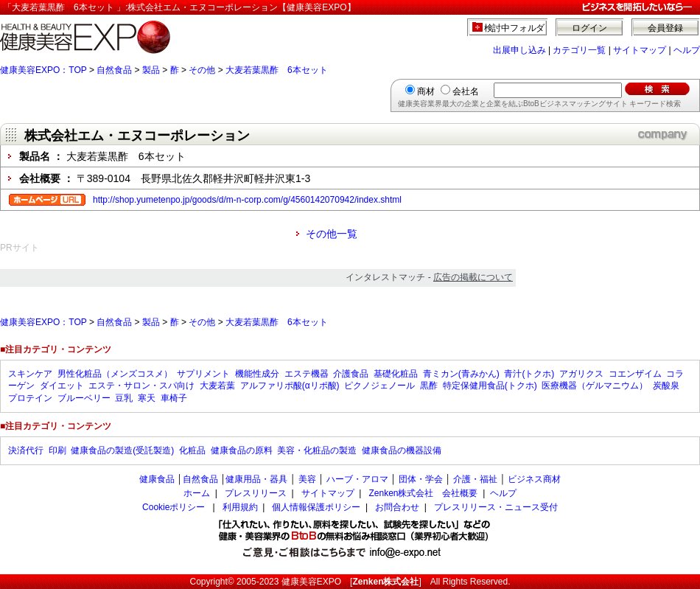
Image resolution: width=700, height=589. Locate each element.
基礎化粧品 (396, 374)
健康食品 (157, 479)
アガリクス (581, 374)
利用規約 (240, 507)
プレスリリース (256, 493)
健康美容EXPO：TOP (43, 70)
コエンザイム (635, 374)
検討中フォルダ (515, 28)
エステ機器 (307, 374)
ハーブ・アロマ (357, 479)
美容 (307, 479)
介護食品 (351, 374)
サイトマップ (640, 50)
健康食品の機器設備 (402, 450)
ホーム (197, 493)
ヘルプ (687, 50)
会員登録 (665, 28)
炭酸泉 (666, 386)
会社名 (466, 91)
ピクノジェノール (379, 386)
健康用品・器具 (256, 479)
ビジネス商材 (534, 479)
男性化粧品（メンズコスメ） (115, 374)
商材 (426, 91)
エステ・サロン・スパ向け (141, 386)
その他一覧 (332, 234)
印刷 (57, 450)
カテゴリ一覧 (579, 50)
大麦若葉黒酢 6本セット (277, 70)
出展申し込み (519, 50)
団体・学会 (421, 479)
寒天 (147, 398)
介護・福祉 (475, 479)
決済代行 (26, 450)
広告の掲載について (473, 277)
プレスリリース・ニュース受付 (496, 507)
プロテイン (30, 398)
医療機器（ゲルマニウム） (595, 386)
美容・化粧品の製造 (317, 450)
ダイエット (62, 386)
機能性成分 (257, 374)
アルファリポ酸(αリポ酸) (290, 386)
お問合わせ (397, 507)
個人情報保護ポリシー (316, 507)
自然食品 (114, 70)
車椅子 (174, 398)
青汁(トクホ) (529, 374)
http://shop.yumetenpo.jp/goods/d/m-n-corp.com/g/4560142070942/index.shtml (247, 200)
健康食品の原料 (242, 450)
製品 (151, 70)
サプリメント (203, 374)
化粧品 (192, 450)
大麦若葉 (217, 386)
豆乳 (124, 398)
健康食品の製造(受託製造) (122, 450)
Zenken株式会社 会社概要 (423, 493)
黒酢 (429, 386)
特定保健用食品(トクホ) (490, 386)
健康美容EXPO (311, 582)
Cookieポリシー (174, 507)
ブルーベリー (84, 398)
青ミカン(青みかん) (461, 374)
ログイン (589, 28)
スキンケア (30, 374)
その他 (202, 70)
